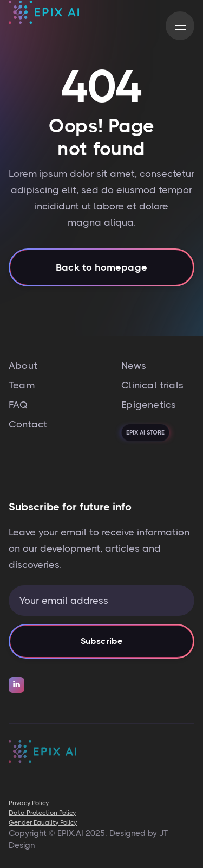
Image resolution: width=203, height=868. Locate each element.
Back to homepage (101, 271)
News (134, 366)
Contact (28, 424)
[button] (180, 26)
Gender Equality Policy (43, 822)
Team (22, 385)
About (23, 366)
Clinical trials (152, 385)
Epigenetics (149, 405)
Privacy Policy (29, 803)
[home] (44, 26)
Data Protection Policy (42, 813)
